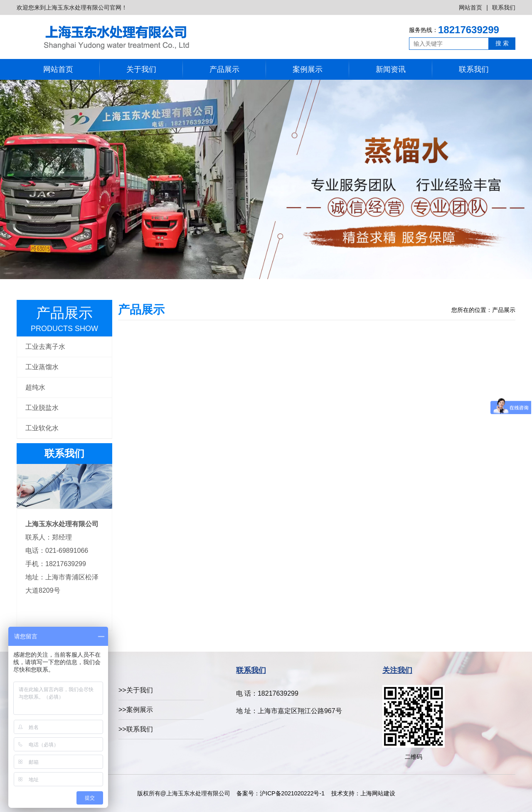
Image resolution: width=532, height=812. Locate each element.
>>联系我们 (136, 729)
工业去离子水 (45, 347)
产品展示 (224, 69)
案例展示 (308, 69)
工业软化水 (42, 428)
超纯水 (35, 387)
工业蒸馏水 (42, 367)
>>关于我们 (136, 690)
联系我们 (504, 7)
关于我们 (141, 69)
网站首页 (470, 7)
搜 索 (502, 43)
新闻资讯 (391, 69)
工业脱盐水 (42, 408)
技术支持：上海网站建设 (363, 793)
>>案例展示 (136, 710)
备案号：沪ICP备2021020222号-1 (280, 793)
